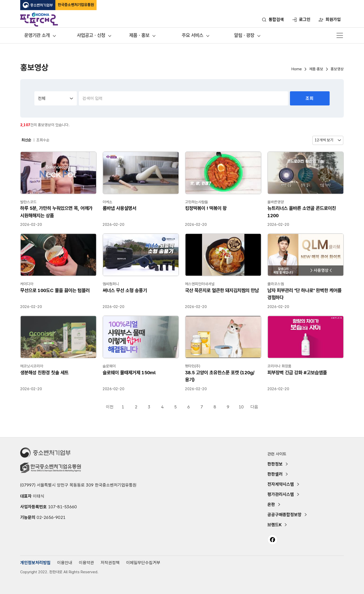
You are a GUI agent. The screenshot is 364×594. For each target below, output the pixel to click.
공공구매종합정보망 (285, 515)
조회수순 (43, 140)
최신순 (26, 140)
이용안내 (65, 563)
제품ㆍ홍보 (139, 35)
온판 (271, 504)
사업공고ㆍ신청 (91, 35)
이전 (110, 407)
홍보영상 (337, 69)
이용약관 (86, 563)
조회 (310, 98)
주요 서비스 (192, 35)
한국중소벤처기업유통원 (76, 5)
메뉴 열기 (340, 35)
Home (297, 69)
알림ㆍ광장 (244, 35)
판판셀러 (275, 474)
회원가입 (333, 19)
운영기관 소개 (37, 35)
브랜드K (275, 525)
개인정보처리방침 (35, 563)
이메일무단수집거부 (143, 563)
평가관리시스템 (281, 494)
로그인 (305, 19)
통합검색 (276, 19)
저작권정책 (110, 563)
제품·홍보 (316, 69)
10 (241, 407)
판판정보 (275, 464)
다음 (254, 407)
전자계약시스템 (281, 484)
